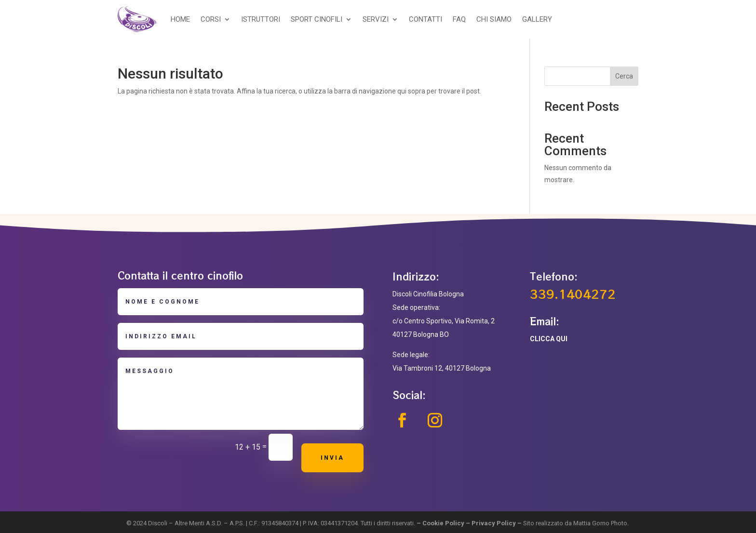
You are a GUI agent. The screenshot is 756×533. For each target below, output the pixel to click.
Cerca (624, 76)
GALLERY (537, 19)
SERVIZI (376, 19)
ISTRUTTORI (261, 19)
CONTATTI (425, 19)
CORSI (211, 19)
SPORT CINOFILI (317, 19)
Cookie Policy (443, 523)
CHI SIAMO (494, 19)
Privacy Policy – (497, 523)
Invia (332, 458)
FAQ (459, 19)
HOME (180, 19)
